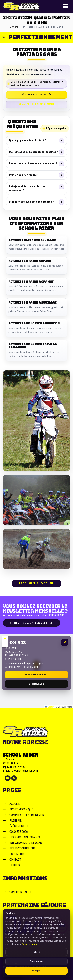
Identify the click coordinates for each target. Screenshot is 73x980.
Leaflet (50, 707)
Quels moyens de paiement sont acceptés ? (33, 152)
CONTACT (12, 859)
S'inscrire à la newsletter (32, 623)
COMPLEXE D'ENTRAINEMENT (24, 815)
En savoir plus (29, 944)
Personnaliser (37, 961)
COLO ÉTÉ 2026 (15, 831)
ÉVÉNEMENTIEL (16, 826)
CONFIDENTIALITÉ (17, 892)
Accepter (37, 971)
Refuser (37, 952)
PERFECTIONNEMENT (19, 848)
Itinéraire (36, 684)
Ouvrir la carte (36, 674)
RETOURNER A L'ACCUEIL (36, 583)
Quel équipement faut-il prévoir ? (28, 140)
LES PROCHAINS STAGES (21, 837)
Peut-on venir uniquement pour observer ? (33, 163)
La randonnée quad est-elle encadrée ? (31, 202)
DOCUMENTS (14, 854)
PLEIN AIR (12, 820)
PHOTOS (11, 865)
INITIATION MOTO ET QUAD (22, 843)
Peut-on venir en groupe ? (24, 175)
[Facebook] (8, 778)
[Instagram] (14, 778)
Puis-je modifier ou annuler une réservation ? (27, 188)
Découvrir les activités (36, 95)
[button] (5, 639)
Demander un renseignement (36, 104)
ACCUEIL (15, 27)
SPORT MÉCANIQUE (18, 809)
